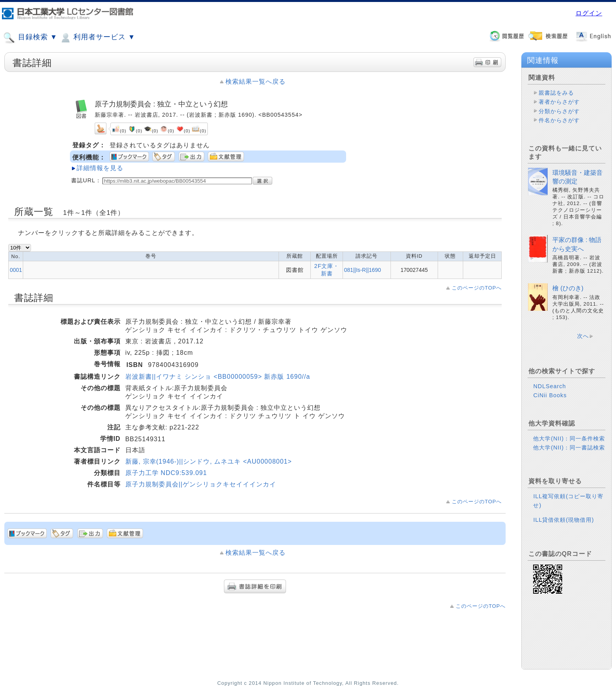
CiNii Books (550, 395)
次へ (583, 336)
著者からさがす (559, 102)
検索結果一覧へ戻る (256, 82)
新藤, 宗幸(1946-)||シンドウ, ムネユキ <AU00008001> (209, 461)
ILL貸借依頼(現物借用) (564, 520)
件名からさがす (559, 120)
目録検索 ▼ (30, 38)
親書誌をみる (556, 93)
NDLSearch (549, 386)
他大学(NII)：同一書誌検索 (569, 448)
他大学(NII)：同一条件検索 (569, 438)
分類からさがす (559, 111)
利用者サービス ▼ (97, 38)
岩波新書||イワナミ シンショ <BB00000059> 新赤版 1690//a (218, 377)
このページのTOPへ (477, 288)
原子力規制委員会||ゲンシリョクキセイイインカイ (201, 484)
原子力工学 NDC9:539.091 (166, 473)
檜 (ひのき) (568, 288)
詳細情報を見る (100, 168)
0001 (16, 270)
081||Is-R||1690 (363, 270)
